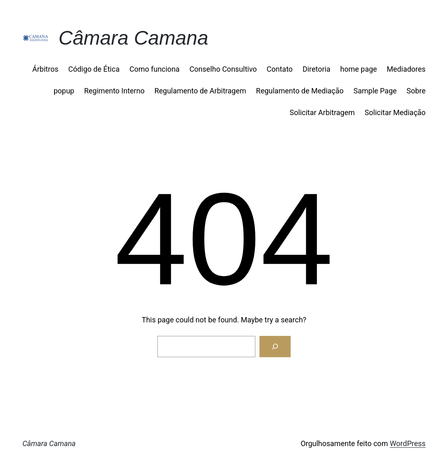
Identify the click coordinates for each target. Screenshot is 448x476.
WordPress (408, 443)
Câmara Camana (133, 38)
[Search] (275, 347)
